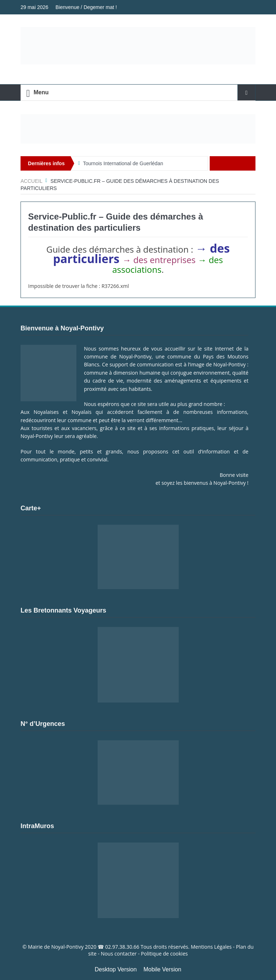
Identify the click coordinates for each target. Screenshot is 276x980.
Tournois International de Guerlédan (123, 163)
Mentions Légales (211, 947)
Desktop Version (116, 969)
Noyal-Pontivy (67, 947)
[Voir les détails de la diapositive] (138, 129)
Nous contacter (119, 954)
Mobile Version (162, 969)
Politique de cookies (164, 954)
